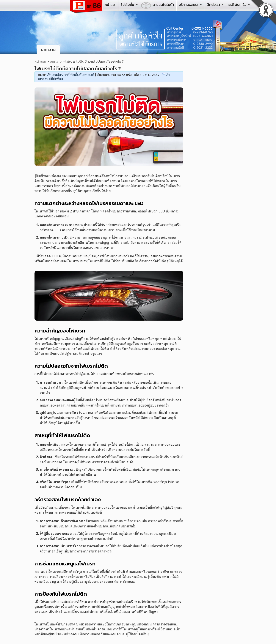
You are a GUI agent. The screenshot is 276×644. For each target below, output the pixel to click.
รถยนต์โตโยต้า (163, 5)
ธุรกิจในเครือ (237, 5)
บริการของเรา (188, 5)
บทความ (56, 61)
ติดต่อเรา (213, 5)
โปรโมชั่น (128, 5)
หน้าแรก (111, 5)
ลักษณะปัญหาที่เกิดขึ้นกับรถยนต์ (71, 75)
